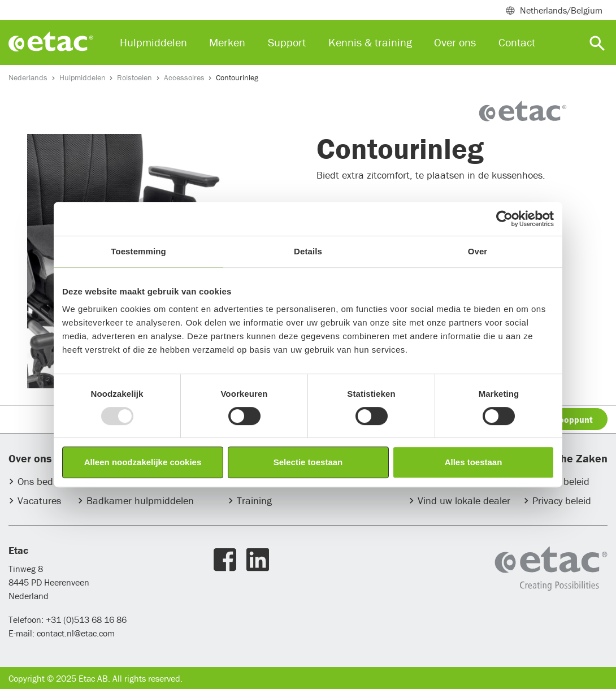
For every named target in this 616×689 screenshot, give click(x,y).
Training (254, 500)
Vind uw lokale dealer (464, 500)
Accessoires (184, 77)
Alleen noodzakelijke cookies (143, 462)
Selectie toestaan (308, 462)
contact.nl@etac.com (75, 633)
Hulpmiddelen (83, 77)
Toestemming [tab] (138, 251)
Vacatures (39, 500)
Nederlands (28, 77)
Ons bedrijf (41, 481)
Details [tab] (308, 251)
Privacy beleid (562, 500)
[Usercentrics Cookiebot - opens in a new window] (504, 219)
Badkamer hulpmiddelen (140, 500)
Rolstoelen (135, 77)
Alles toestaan (474, 462)
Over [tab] (478, 251)
